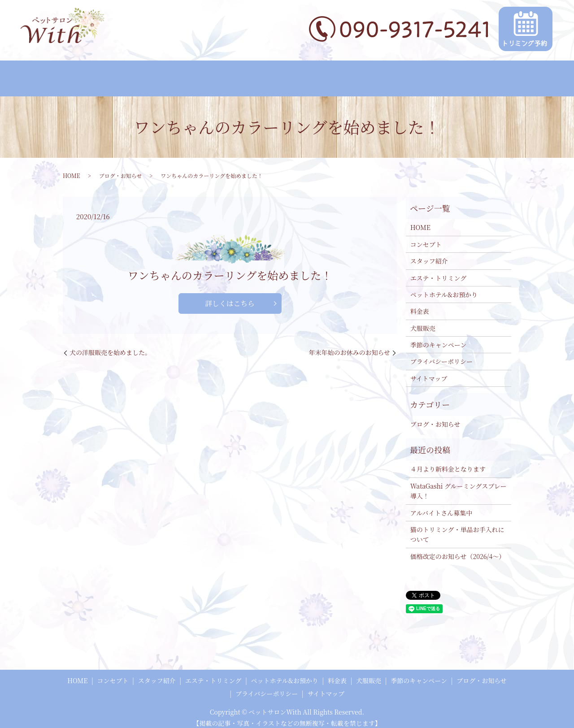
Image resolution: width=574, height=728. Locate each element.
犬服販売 (382, 75)
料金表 (344, 75)
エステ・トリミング (207, 75)
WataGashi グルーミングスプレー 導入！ (459, 483)
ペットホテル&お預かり (284, 75)
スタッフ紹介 (143, 75)
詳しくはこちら (230, 296)
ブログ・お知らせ (509, 75)
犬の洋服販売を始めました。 (110, 345)
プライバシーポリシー (441, 354)
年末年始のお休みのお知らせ (349, 345)
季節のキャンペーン (439, 75)
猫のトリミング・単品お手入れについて (457, 527)
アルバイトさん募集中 (441, 505)
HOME (50, 75)
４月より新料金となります (448, 462)
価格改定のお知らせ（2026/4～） (458, 549)
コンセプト (92, 75)
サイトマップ (429, 371)
